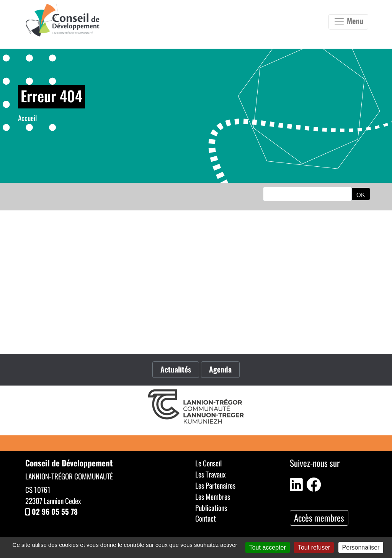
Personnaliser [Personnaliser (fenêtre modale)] (361, 547)
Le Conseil (208, 463)
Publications (211, 508)
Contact (206, 518)
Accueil (27, 118)
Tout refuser (314, 547)
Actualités (176, 369)
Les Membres (213, 496)
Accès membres (319, 518)
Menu (348, 21)
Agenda (220, 369)
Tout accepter (268, 547)
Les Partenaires (215, 485)
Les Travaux (210, 474)
